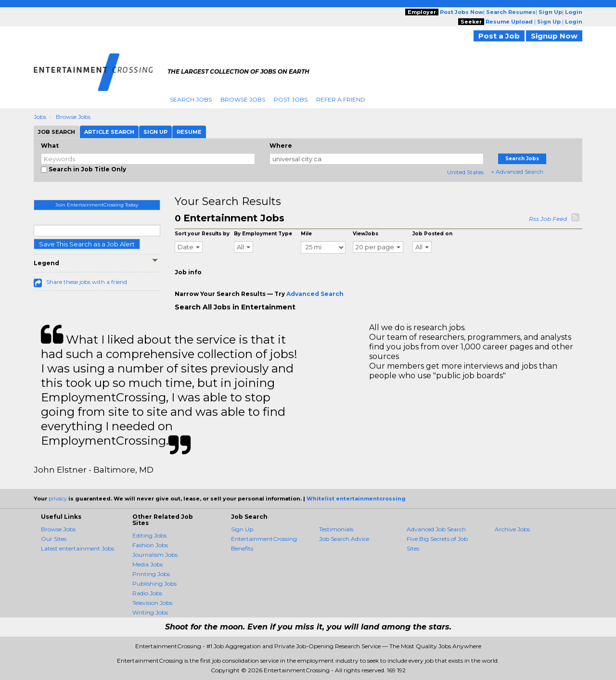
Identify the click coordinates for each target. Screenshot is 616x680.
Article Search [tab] (109, 132)
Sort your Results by (202, 234)
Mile (306, 234)
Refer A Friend (341, 99)
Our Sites (54, 539)
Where (281, 146)
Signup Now (554, 36)
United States (465, 172)
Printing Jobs (151, 574)
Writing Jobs (150, 612)
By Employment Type (263, 234)
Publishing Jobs (154, 584)
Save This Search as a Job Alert (87, 244)
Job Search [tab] (57, 132)
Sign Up (242, 529)
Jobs (40, 117)
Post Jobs (291, 99)
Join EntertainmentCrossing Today (97, 205)
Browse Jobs (243, 99)
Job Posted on (432, 234)
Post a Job (499, 36)
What (50, 146)
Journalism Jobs (155, 555)
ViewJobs (366, 234)
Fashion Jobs (150, 545)
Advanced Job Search (436, 529)
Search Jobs (191, 99)
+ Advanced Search (517, 172)
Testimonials (336, 529)
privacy (58, 499)
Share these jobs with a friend (87, 282)
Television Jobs (152, 603)
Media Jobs (148, 564)
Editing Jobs (149, 535)
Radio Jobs (147, 593)
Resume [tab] (189, 132)
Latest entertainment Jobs (77, 548)
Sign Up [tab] (155, 132)
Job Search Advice (344, 539)
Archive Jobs (512, 529)
